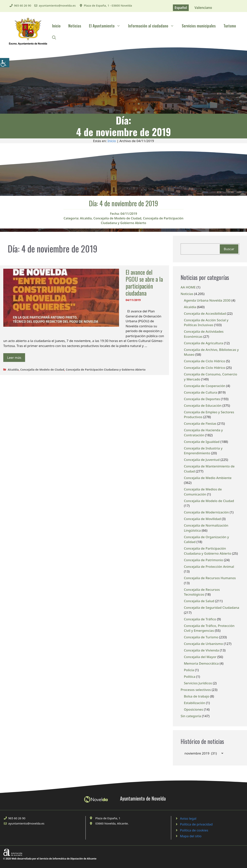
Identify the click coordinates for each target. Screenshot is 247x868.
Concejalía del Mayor (200, 657)
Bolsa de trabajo (197, 696)
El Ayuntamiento (107, 26)
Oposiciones (193, 709)
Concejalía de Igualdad (202, 442)
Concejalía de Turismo (201, 637)
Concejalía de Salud (199, 601)
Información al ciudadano (153, 26)
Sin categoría (191, 716)
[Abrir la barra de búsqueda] (54, 37)
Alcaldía (86, 218)
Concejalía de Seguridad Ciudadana (212, 608)
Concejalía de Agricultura (203, 343)
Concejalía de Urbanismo (203, 644)
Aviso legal (188, 818)
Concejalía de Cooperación (205, 386)
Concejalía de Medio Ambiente (208, 478)
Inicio (56, 26)
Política (190, 677)
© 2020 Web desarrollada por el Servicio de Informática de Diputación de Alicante (50, 859)
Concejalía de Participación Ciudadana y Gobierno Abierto (106, 370)
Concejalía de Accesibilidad (205, 313)
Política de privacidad (196, 824)
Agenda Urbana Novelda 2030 (207, 300)
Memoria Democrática (201, 663)
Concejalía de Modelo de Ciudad (117, 218)
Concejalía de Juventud (202, 460)
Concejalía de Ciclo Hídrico (205, 361)
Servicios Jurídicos (198, 683)
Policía (189, 670)
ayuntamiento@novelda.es (57, 5)
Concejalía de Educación (203, 405)
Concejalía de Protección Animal (209, 567)
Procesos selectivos (196, 690)
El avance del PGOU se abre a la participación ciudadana (144, 283)
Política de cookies (194, 830)
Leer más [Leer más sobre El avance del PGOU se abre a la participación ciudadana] (14, 358)
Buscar (229, 249)
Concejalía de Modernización (206, 512)
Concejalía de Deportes (202, 399)
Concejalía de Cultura (200, 392)
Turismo (230, 26)
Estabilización (195, 703)
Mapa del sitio (191, 836)
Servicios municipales (199, 26)
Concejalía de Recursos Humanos (210, 578)
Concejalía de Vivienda (201, 650)
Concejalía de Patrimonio (203, 560)
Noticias (75, 26)
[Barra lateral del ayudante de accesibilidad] (5, 63)
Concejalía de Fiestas (200, 423)
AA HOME (188, 287)
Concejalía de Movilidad (202, 519)
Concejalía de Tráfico (200, 619)
